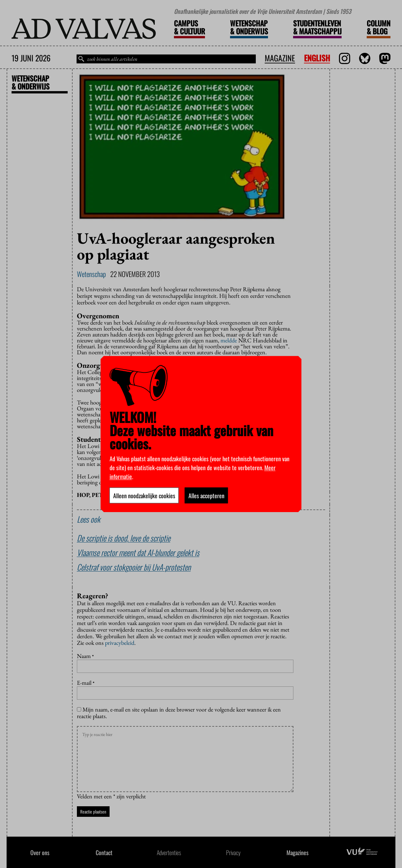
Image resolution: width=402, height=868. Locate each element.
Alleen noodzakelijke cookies (144, 495)
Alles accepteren (206, 495)
